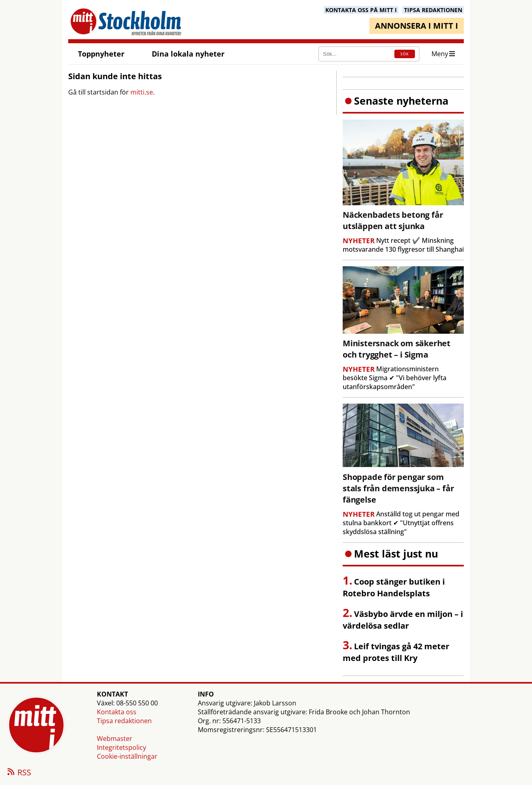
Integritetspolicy (121, 747)
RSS (19, 773)
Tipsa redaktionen (124, 721)
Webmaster (115, 739)
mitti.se (142, 92)
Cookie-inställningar (127, 756)
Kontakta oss (117, 712)
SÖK (405, 54)
